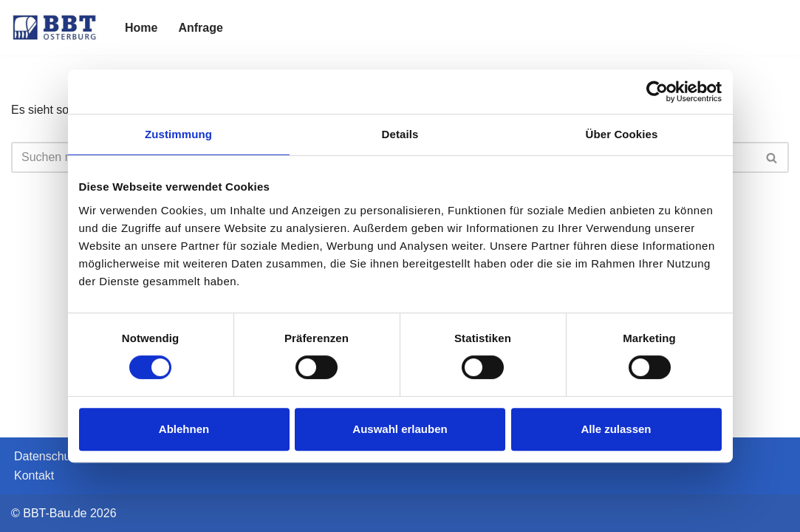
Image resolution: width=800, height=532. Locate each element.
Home (141, 28)
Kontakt (34, 475)
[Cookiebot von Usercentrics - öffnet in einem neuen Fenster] (657, 92)
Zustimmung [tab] (178, 134)
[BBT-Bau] (55, 28)
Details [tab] (400, 134)
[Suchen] (772, 157)
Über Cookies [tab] (622, 134)
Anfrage (200, 28)
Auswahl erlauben (400, 429)
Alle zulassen (616, 429)
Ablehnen (184, 429)
